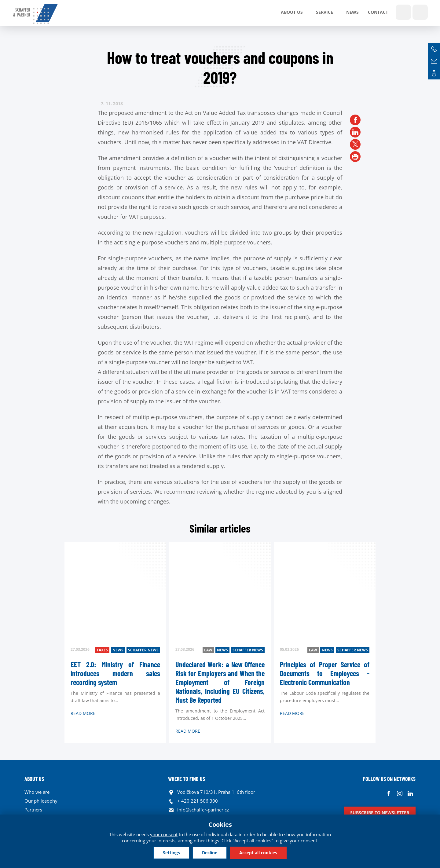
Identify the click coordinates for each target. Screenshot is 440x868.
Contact (378, 12)
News (352, 12)
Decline (210, 853)
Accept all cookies (258, 853)
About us (292, 12)
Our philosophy (41, 801)
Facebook (389, 794)
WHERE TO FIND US (187, 779)
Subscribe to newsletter (380, 813)
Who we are (37, 792)
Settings (171, 853)
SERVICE (324, 12)
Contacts (434, 73)
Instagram (400, 794)
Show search (403, 12)
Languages (420, 12)
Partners (33, 810)
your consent (164, 834)
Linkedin (410, 794)
